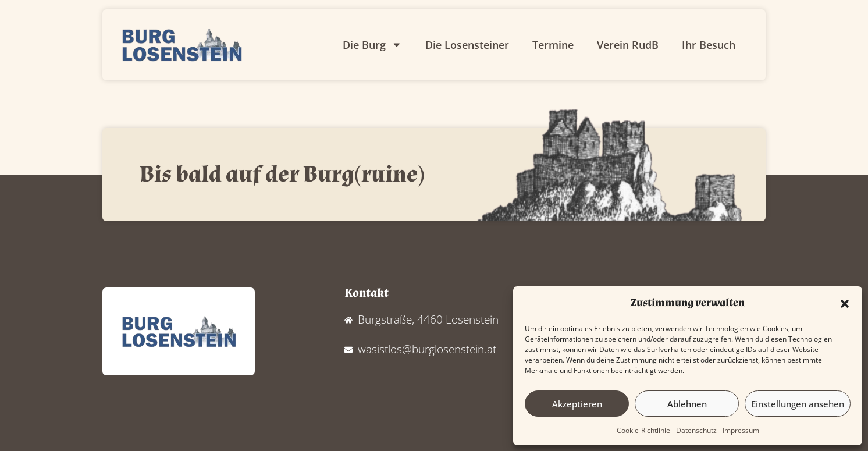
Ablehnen (687, 404)
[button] (845, 304)
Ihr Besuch (709, 45)
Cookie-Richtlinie (643, 430)
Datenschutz (696, 430)
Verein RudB (628, 45)
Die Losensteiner (467, 45)
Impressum (741, 430)
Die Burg (372, 45)
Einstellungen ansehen (798, 404)
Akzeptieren (577, 404)
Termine (553, 45)
